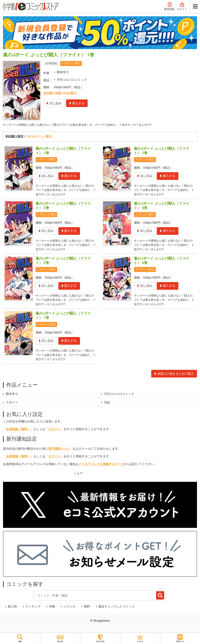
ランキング (33, 611)
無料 (87, 611)
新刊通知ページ (59, 453)
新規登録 (169, 7)
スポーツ (12, 407)
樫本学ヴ (63, 72)
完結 (107, 407)
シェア (78, 478)
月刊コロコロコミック (72, 80)
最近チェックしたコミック (117, 611)
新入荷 (12, 611)
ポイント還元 (72, 63)
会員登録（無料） (18, 434)
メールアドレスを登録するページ (101, 469)
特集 (52, 611)
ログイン (182, 7)
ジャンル (70, 611)
